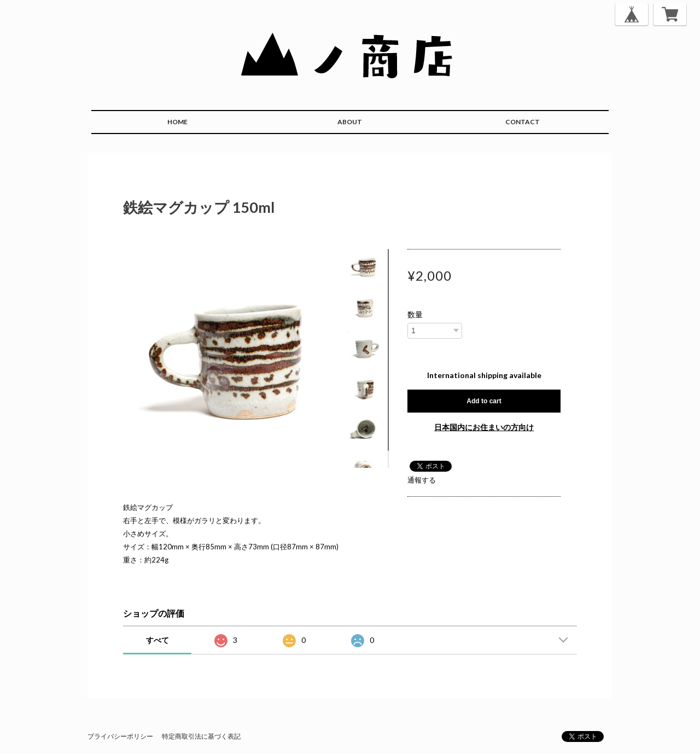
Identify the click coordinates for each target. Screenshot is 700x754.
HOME (177, 122)
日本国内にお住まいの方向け (484, 427)
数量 (415, 315)
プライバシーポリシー (120, 736)
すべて (157, 640)
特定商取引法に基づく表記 (201, 736)
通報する (422, 480)
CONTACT (523, 122)
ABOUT (350, 122)
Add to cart (484, 401)
